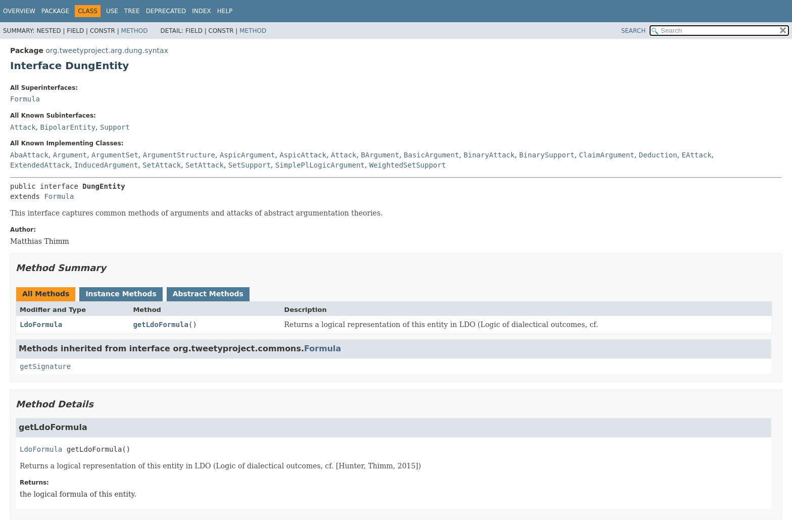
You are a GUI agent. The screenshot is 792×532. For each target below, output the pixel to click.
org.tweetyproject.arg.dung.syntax (107, 50)
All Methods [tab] (46, 294)
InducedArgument (106, 165)
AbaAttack (29, 155)
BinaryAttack (489, 155)
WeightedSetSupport (408, 165)
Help (225, 11)
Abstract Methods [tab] (208, 294)
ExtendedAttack (40, 165)
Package (55, 11)
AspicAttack (303, 155)
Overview (19, 11)
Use (112, 11)
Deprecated (166, 11)
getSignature (45, 366)
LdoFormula (41, 325)
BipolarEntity (68, 127)
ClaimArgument (607, 155)
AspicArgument (247, 155)
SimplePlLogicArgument (320, 165)
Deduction (658, 155)
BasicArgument (431, 155)
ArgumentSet (115, 155)
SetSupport (250, 165)
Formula (25, 99)
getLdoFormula (161, 325)
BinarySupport (547, 155)
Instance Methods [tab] (121, 294)
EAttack (697, 155)
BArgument (380, 155)
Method (135, 31)
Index (202, 11)
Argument (70, 155)
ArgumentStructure (179, 155)
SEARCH (634, 31)
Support (115, 127)
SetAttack (162, 165)
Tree (132, 11)
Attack (23, 127)
